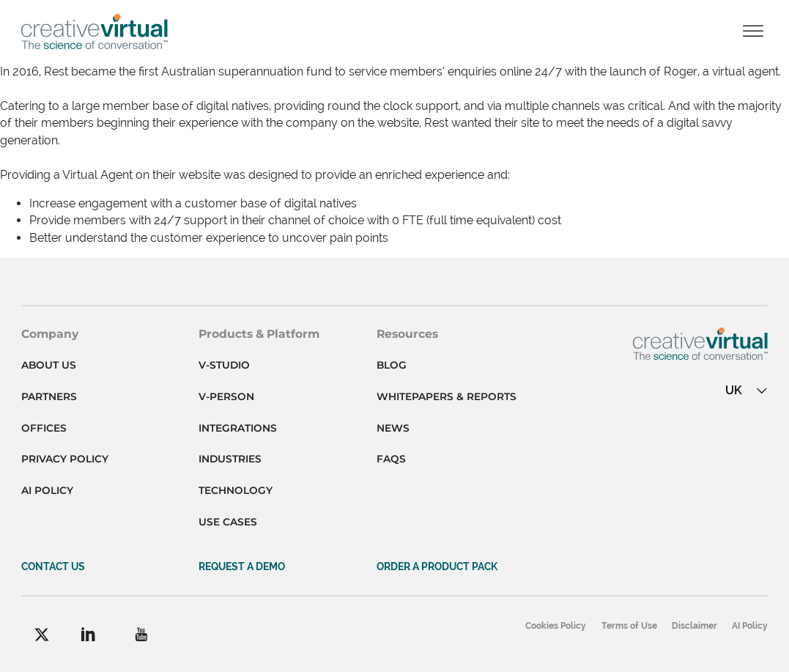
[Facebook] (42, 635)
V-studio (224, 365)
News (393, 428)
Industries (230, 459)
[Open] (753, 32)
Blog (392, 365)
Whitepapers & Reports (447, 396)
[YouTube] (141, 634)
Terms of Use (629, 625)
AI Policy (47, 490)
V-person (226, 396)
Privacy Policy (65, 459)
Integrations (238, 428)
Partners (49, 396)
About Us (49, 365)
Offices (44, 428)
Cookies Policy (556, 625)
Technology (236, 490)
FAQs (391, 459)
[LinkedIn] (88, 634)
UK (747, 390)
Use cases (228, 522)
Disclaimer (694, 625)
